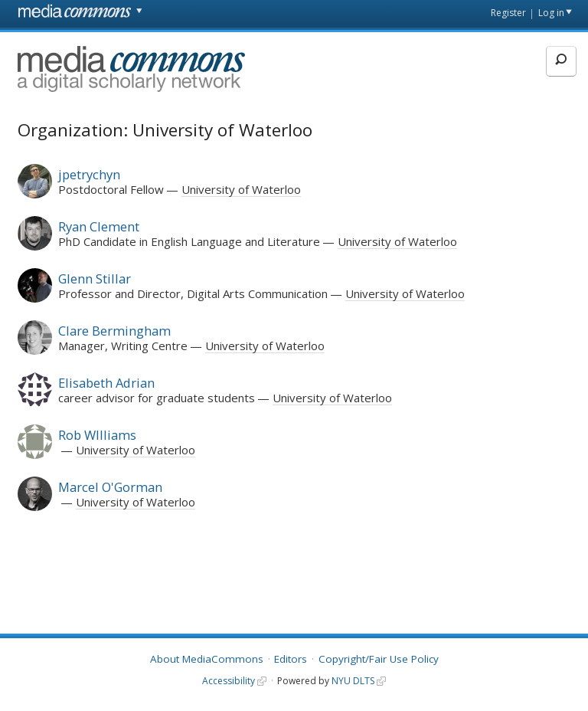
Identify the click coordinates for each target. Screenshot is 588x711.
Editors (291, 659)
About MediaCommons (207, 659)
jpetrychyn (89, 174)
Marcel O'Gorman (110, 487)
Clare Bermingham (114, 331)
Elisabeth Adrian (106, 383)
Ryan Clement (99, 226)
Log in (551, 13)
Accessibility (229, 681)
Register (508, 13)
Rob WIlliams (97, 435)
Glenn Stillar (95, 279)
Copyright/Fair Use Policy (379, 659)
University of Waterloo (241, 189)
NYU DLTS (353, 681)
